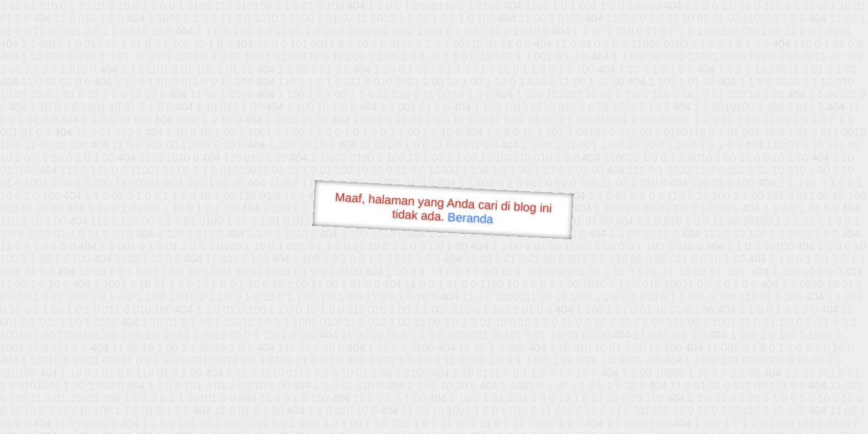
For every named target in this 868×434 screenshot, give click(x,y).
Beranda (470, 218)
